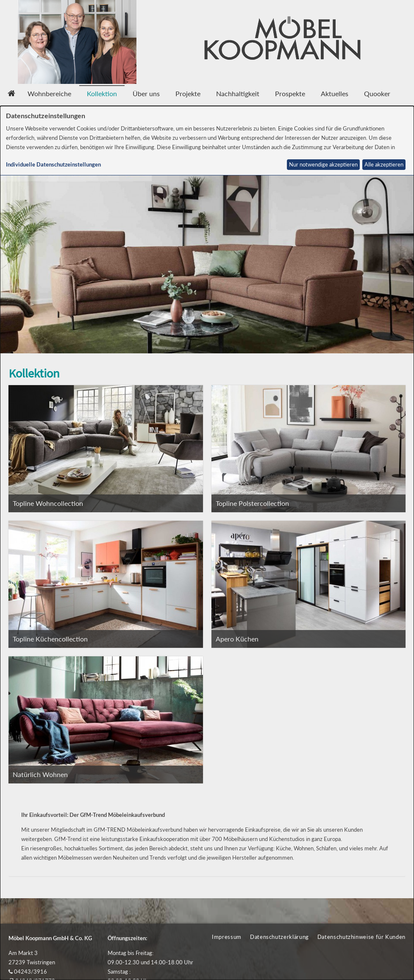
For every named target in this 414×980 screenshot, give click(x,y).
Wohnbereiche (49, 93)
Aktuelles (335, 93)
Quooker (377, 93)
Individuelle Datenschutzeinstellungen (53, 165)
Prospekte (290, 93)
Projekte (188, 93)
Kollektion (102, 93)
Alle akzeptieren (384, 165)
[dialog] (207, 543)
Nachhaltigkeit (238, 93)
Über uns (146, 93)
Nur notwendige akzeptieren (323, 165)
